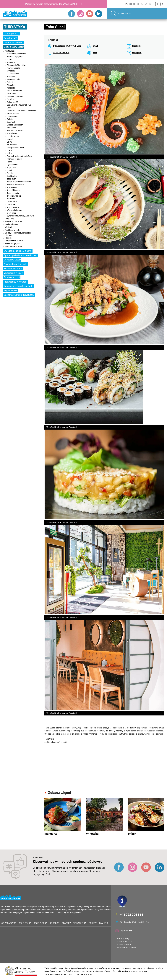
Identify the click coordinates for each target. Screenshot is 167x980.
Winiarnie (9, 227)
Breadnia (11, 99)
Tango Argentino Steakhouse (19, 182)
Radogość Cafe (13, 79)
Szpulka (10, 173)
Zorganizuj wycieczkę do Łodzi (19, 286)
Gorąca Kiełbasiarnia (16, 125)
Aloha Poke (12, 85)
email (95, 46)
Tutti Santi (11, 199)
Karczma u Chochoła (16, 131)
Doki (9, 108)
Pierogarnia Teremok (16, 148)
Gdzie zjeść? (40, 923)
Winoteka (11, 71)
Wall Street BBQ (13, 207)
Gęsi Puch (11, 122)
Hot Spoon (11, 128)
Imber (9, 59)
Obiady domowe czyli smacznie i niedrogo (18, 234)
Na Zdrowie (12, 145)
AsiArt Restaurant (14, 91)
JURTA (10, 150)
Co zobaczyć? (11, 38)
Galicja (10, 119)
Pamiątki (104, 923)
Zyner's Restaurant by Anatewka (20, 216)
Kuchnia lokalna (12, 224)
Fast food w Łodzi (13, 230)
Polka (9, 153)
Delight (10, 82)
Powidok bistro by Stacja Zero (19, 156)
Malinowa (11, 76)
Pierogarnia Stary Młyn (17, 65)
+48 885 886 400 (61, 53)
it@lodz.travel (126, 930)
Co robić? (54, 923)
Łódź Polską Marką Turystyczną (19, 295)
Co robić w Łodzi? (12, 260)
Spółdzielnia (12, 176)
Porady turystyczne (13, 269)
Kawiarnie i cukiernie (14, 221)
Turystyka (15, 27)
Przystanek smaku (15, 159)
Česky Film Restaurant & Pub (19, 105)
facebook (136, 46)
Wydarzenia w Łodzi (14, 273)
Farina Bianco (13, 113)
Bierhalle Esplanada (15, 96)
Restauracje (10, 51)
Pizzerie (8, 238)
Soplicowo (11, 167)
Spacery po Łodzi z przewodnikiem (21, 255)
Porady (93, 923)
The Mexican (12, 187)
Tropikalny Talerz (14, 196)
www (95, 53)
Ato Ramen (12, 94)
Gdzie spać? (25, 923)
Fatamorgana (13, 116)
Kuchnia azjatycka (13, 244)
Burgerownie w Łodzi (14, 241)
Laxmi (9, 142)
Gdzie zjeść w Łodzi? (14, 47)
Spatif (9, 170)
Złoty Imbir (11, 213)
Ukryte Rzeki (12, 202)
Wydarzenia (80, 923)
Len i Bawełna (13, 136)
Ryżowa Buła (12, 165)
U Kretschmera (13, 74)
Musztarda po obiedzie (16, 54)
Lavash (10, 139)
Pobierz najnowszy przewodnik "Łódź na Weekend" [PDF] (52, 4)
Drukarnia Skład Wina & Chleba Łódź (22, 111)
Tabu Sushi (12, 179)
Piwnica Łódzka (14, 68)
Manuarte (11, 62)
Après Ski (11, 88)
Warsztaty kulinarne (13, 246)
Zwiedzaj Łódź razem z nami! (18, 251)
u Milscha (11, 204)
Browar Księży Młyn (15, 57)
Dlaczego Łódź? (12, 34)
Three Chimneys (14, 190)
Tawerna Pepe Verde (16, 185)
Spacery (66, 923)
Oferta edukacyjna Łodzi (16, 264)
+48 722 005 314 (132, 915)
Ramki (10, 162)
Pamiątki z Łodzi (12, 277)
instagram (137, 53)
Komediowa (12, 133)
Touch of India (13, 193)
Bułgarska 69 (13, 102)
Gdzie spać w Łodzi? (14, 42)
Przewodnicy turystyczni (16, 282)
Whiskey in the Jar (14, 210)
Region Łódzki (11, 291)
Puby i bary (10, 219)
